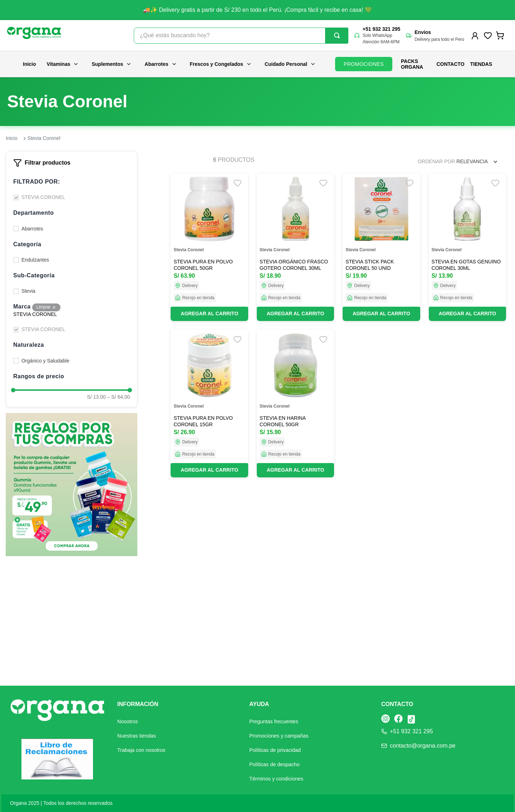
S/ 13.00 (96, 397)
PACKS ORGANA (412, 64)
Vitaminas (63, 64)
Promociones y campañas (279, 736)
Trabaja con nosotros (141, 750)
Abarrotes (161, 64)
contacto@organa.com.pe (423, 746)
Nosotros (128, 721)
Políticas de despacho (274, 764)
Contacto (451, 64)
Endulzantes (35, 260)
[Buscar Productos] (337, 35)
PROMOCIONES (364, 64)
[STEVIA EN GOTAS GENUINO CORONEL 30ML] (467, 247)
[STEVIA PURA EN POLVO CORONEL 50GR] (209, 247)
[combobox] (241, 36)
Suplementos (112, 64)
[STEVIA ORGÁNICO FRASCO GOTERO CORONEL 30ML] (295, 247)
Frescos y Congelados (221, 64)
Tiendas (481, 64)
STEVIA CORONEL (43, 197)
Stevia (28, 291)
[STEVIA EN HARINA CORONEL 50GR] (295, 403)
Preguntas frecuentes (274, 721)
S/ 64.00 (119, 397)
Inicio (30, 64)
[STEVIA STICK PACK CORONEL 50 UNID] (381, 247)
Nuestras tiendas (137, 736)
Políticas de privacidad (275, 750)
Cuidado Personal (290, 64)
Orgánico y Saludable (45, 361)
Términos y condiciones (276, 779)
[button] (72, 182)
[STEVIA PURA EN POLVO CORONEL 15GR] (209, 403)
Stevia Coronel (44, 138)
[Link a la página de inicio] (12, 138)
